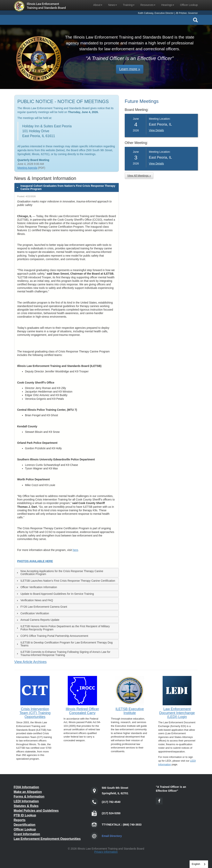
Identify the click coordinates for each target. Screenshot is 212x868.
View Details (156, 130)
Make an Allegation (28, 792)
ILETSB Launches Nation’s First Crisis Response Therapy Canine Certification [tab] (65, 581)
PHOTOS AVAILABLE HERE (35, 561)
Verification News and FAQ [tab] (34, 600)
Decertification (24, 825)
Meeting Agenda (27, 168)
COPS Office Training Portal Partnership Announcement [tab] (52, 636)
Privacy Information (106, 852)
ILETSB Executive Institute (130, 711)
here (75, 550)
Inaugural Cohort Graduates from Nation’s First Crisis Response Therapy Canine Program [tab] (65, 187)
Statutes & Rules (26, 806)
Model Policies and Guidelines (36, 811)
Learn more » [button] (130, 69)
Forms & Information (29, 797)
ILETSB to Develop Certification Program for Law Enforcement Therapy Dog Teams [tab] (64, 644)
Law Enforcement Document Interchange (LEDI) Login (177, 713)
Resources (148, 5)
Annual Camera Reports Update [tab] (38, 620)
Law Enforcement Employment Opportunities (47, 839)
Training (129, 5)
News (113, 5)
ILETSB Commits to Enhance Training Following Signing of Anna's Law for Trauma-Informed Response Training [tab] (63, 653)
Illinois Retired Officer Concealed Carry (82, 711)
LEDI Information (26, 801)
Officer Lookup (189, 5)
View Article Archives (30, 662)
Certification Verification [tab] (32, 613)
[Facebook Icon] (159, 801)
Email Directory (112, 836)
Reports (20, 820)
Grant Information (27, 834)
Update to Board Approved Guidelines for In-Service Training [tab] (55, 594)
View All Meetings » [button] (139, 176)
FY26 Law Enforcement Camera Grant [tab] (41, 607)
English (196, 864)
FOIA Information (26, 787)
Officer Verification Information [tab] (36, 587)
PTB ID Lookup (25, 815)
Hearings (168, 5)
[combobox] (199, 864)
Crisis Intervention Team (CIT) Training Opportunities (35, 713)
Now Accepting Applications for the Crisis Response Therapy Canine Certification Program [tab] (60, 573)
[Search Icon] (195, 20)
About (98, 5)
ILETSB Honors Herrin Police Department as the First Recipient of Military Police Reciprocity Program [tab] (63, 628)
